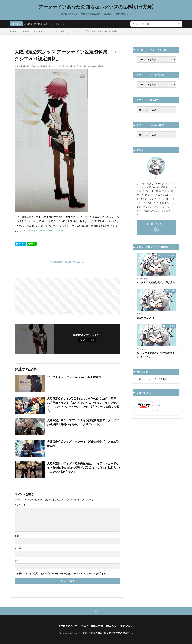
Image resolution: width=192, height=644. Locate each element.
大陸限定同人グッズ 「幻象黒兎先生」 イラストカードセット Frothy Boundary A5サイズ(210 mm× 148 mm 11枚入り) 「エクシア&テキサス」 (83, 467)
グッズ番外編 (170, 326)
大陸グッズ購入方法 (91, 14)
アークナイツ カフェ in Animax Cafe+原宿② (74, 377)
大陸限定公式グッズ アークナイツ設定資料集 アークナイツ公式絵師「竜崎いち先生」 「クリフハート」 (83, 422)
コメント (20, 505)
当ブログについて (69, 14)
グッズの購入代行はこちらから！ (67, 262)
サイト (18, 561)
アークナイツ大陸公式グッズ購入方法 (156, 282)
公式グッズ (49, 24)
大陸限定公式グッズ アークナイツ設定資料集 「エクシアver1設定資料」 (88, 31)
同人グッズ (61, 24)
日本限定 (38, 24)
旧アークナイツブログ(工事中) (153, 379)
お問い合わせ (122, 14)
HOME (15, 31)
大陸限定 (28, 24)
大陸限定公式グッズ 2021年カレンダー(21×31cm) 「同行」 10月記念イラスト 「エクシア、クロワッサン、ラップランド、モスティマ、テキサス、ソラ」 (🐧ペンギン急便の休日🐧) (83, 405)
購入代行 (108, 14)
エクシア (51, 31)
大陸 (84, 66)
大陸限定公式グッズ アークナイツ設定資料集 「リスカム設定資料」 (83, 444)
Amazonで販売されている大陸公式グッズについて (156, 355)
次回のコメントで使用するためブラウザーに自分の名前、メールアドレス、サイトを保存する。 (62, 574)
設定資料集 (63, 66)
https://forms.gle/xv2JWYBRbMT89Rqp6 (42, 230)
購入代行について (146, 318)
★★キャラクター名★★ (33, 31)
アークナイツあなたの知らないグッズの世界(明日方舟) (96, 7)
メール (18, 548)
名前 (17, 536)
